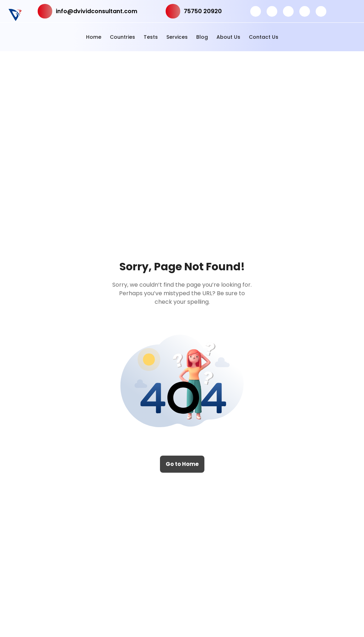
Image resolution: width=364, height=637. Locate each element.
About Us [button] (228, 37)
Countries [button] (122, 37)
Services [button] (177, 37)
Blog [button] (202, 37)
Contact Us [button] (264, 37)
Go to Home (182, 464)
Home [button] (94, 37)
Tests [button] (151, 37)
